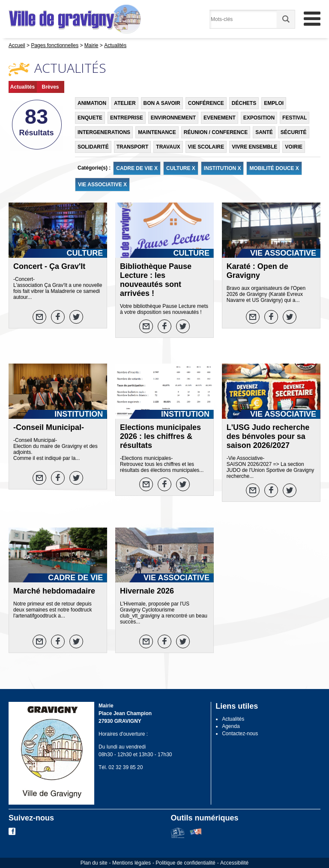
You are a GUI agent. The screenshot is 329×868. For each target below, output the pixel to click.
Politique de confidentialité (185, 863)
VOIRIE (294, 147)
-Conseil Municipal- (49, 427)
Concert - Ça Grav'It (49, 266)
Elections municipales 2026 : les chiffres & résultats (160, 436)
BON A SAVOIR (162, 103)
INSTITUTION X (223, 168)
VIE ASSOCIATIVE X (102, 185)
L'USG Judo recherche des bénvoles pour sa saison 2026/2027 (268, 436)
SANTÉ (264, 132)
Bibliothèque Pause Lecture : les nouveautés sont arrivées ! (156, 280)
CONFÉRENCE (206, 103)
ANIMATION (92, 103)
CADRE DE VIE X (137, 168)
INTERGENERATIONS (104, 132)
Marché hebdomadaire (54, 591)
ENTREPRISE (127, 118)
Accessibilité (234, 863)
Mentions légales (132, 863)
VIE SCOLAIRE (206, 147)
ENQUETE (90, 118)
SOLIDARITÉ (93, 147)
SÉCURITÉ (294, 132)
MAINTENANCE (157, 132)
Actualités (22, 87)
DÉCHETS (244, 103)
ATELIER (125, 103)
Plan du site (94, 863)
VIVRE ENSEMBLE (254, 147)
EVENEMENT (220, 118)
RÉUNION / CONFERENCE (216, 132)
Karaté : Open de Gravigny (257, 271)
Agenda (231, 726)
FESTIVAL (295, 118)
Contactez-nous (240, 734)
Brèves (50, 87)
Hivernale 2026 (147, 591)
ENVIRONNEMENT (173, 118)
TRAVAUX (168, 147)
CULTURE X (181, 168)
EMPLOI (274, 103)
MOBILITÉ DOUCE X (274, 168)
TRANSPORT (133, 147)
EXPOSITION (259, 118)
